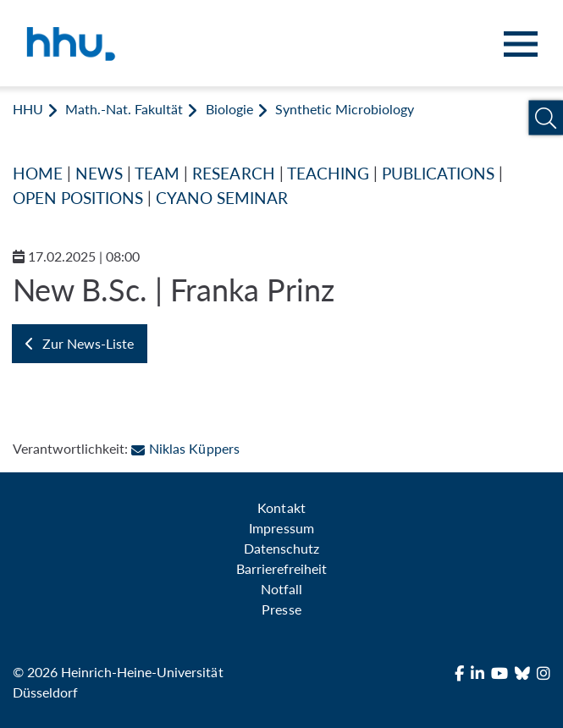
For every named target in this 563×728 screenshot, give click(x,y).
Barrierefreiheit (281, 568)
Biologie (229, 109)
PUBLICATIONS (438, 173)
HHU (28, 109)
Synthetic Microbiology (345, 109)
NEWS (99, 173)
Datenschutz (281, 548)
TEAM (157, 173)
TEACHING (328, 173)
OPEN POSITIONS (78, 198)
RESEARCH (233, 173)
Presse (281, 609)
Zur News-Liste (80, 343)
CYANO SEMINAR (222, 198)
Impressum (281, 528)
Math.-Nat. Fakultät (124, 109)
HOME (38, 173)
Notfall (281, 589)
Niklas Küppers (185, 448)
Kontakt (281, 507)
